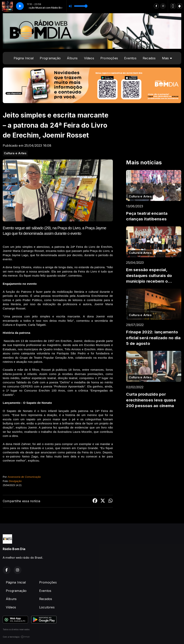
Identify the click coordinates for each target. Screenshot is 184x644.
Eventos (130, 58)
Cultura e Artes (15, 153)
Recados (149, 58)
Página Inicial (24, 58)
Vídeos (89, 58)
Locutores (47, 607)
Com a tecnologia (16, 637)
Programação (50, 58)
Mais (167, 58)
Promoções (109, 58)
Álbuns (72, 58)
